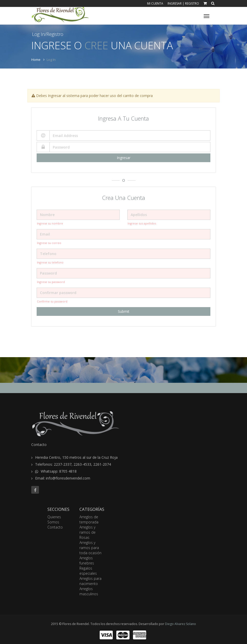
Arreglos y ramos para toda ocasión (90, 548)
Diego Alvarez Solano (181, 624)
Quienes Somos (54, 519)
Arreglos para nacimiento (90, 581)
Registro (192, 3)
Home (36, 60)
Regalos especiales (88, 571)
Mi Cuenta (155, 3)
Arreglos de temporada (89, 519)
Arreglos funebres (87, 560)
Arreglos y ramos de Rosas (88, 532)
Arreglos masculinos (89, 591)
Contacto (55, 527)
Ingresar (175, 3)
